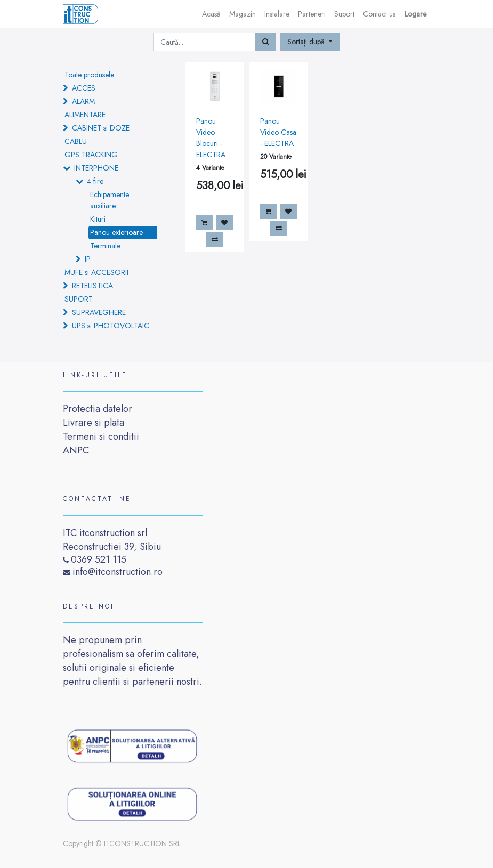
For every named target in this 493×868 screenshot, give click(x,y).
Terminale (105, 246)
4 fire (95, 181)
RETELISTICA (92, 286)
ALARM (83, 101)
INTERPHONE (96, 168)
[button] (310, 42)
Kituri (98, 219)
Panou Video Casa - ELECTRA (278, 132)
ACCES (84, 88)
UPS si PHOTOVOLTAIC (111, 326)
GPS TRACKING (91, 155)
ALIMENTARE (85, 115)
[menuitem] (211, 14)
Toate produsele (89, 75)
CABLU (76, 141)
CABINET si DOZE (101, 128)
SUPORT (79, 299)
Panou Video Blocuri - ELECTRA (211, 138)
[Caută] (266, 42)
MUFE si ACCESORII (96, 272)
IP (88, 259)
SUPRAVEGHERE (99, 312)
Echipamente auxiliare (110, 200)
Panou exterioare (116, 232)
